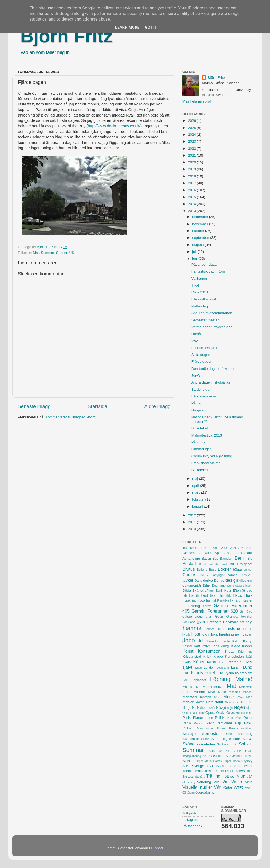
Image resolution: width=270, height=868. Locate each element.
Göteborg (214, 622)
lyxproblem (244, 673)
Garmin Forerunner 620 (214, 611)
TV (237, 776)
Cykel (188, 580)
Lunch (236, 668)
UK (72, 253)
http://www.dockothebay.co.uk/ (114, 126)
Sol (242, 744)
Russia (233, 728)
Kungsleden (234, 656)
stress (248, 756)
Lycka (229, 673)
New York (232, 702)
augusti (198, 245)
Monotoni (190, 697)
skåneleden (206, 744)
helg (249, 622)
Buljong (202, 570)
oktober (199, 231)
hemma (192, 628)
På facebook (192, 826)
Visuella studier (197, 787)
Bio (250, 559)
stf (205, 756)
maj (196, 479)
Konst (188, 651)
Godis (219, 617)
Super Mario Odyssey (238, 761)
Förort (207, 606)
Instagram (190, 820)
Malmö (244, 679)
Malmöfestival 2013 (207, 435)
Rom (199, 728)
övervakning (205, 792)
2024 (192, 135)
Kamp (248, 641)
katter (206, 646)
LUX (220, 673)
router (210, 728)
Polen (209, 718)
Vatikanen (199, 278)
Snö (234, 744)
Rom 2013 (200, 292)
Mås (240, 697)
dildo (243, 581)
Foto (201, 600)
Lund (248, 667)
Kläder (247, 646)
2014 (192, 204)
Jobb (189, 640)
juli (195, 252)
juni (196, 258)
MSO (217, 697)
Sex (229, 734)
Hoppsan (199, 410)
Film (221, 595)
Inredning (226, 634)
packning (247, 713)
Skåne (189, 744)
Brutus (189, 569)
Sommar (47, 253)
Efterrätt (239, 591)
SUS (186, 766)
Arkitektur (245, 553)
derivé (208, 581)
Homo (248, 629)
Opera (210, 713)
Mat (36, 253)
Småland (223, 744)
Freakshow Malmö (206, 463)
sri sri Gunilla (230, 751)
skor (237, 739)
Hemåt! (197, 334)
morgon (206, 697)
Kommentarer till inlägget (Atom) (71, 417)
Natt (209, 702)
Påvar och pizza (204, 265)
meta (186, 692)
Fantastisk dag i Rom (208, 271)
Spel (212, 751)
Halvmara (231, 622)
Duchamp (219, 586)
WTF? (239, 787)
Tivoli (196, 285)
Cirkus (204, 575)
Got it (151, 27)
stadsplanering (192, 756)
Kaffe (226, 641)
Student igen (201, 389)
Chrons (189, 575)
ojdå (249, 708)
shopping (245, 734)
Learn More (127, 27)
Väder (227, 787)
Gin (242, 612)
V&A (195, 341)
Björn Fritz (66, 36)
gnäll (209, 617)
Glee (249, 612)
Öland (191, 793)
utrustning (189, 782)
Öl (184, 792)
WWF (249, 788)
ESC (249, 591)
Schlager (189, 734)
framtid (211, 600)
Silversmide (191, 739)
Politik (220, 718)
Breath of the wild (213, 564)
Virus (249, 782)
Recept (198, 723)
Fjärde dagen (202, 362)
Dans (198, 581)
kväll (249, 657)
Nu (194, 708)
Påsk (238, 718)
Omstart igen (202, 449)
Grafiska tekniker (239, 617)
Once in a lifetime (194, 713)
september (201, 238)
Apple (229, 553)
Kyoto (187, 662)
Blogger (157, 848)
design (232, 580)
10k (185, 548)
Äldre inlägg (157, 406)
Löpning (220, 679)
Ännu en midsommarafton (212, 313)
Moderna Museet (241, 692)
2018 (192, 176)
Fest (204, 595)
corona (232, 575)
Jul (201, 641)
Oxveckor (233, 713)
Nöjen (239, 707)
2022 (192, 149)
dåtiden (248, 586)
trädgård (200, 777)
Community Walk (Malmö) (212, 456)
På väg (197, 403)
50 (200, 553)
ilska (214, 634)
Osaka (221, 713)
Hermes (209, 629)
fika (213, 595)
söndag (234, 766)
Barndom (227, 559)
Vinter (237, 782)
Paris (187, 718)
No (250, 702)
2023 (192, 141)
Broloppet (245, 564)
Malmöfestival (213, 687)
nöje (230, 708)
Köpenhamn (205, 662)
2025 (192, 128)
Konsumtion (209, 651)
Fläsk (248, 595)
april (196, 486)
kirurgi (225, 646)
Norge (187, 708)
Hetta (220, 629)
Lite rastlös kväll (204, 299)
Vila (217, 782)
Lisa (222, 662)
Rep (238, 723)
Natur (219, 702)
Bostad (189, 564)
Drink (207, 586)
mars (197, 493)
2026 (192, 121)
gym (201, 622)
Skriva (248, 739)
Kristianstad (192, 656)
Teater (248, 766)
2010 (192, 529)
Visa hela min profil (197, 101)
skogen (226, 739)
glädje (187, 616)
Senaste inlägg (34, 406)
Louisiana (223, 668)
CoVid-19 (246, 575)
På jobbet (199, 442)
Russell (221, 728)
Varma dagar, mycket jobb (212, 327)
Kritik (207, 656)
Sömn (221, 766)
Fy (232, 600)
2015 (192, 197)
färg (237, 600)
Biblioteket (200, 428)
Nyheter (203, 708)
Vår (217, 787)
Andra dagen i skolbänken (212, 382)
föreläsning (191, 606)
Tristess (188, 777)
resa (248, 723)
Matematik (246, 687)
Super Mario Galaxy (209, 761)
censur (248, 570)
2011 (192, 522)
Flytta (237, 595)
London (209, 668)
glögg (199, 617)
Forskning (189, 600)
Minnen (199, 692)
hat (242, 622)
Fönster (247, 600)
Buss (213, 570)
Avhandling (191, 558)
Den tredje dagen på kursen (213, 369)
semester (211, 733)
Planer (198, 718)
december (201, 217)
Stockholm (216, 756)
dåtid (238, 586)
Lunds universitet (199, 673)
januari (198, 506)
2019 (192, 169)
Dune (230, 586)
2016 (192, 190)
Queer (248, 718)
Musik (229, 697)
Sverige (198, 766)
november (201, 224)
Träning (213, 776)
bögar (238, 569)
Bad (215, 559)
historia (233, 628)
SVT (210, 766)
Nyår (212, 708)
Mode (222, 692)
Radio (187, 723)
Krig (241, 652)
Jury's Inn (199, 375)
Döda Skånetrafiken (198, 591)
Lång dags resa (204, 396)
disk (250, 581)
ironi (238, 634)
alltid (208, 553)
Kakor (237, 641)
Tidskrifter (226, 771)
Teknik (187, 771)
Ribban (187, 728)
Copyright (218, 575)
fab (185, 595)
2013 (192, 211)
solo (250, 744)
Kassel (187, 646)
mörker (188, 702)
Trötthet (228, 776)
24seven (189, 553)
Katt (197, 646)
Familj (194, 595)
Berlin (240, 558)
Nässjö (221, 708)
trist (250, 771)
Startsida (97, 406)
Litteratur (234, 662)
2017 (192, 183)
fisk (229, 595)
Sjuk (215, 739)
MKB (211, 692)
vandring (204, 782)
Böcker (224, 569)
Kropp (218, 656)
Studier (62, 253)
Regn (210, 723)
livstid (198, 668)
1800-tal (196, 548)
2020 (192, 162)
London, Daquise (205, 348)
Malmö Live (191, 687)
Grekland (189, 622)
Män (249, 697)
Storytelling (234, 756)
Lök (185, 680)
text (208, 771)
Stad (249, 751)
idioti (205, 634)
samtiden (247, 728)
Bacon (206, 559)
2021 (192, 155)
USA (249, 777)
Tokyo (240, 771)
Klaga (236, 646)
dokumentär (192, 586)
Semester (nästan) (206, 320)
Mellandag (200, 306)
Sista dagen (201, 355)
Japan (247, 634)
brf (232, 564)
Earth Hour (223, 591)
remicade (225, 723)
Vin (225, 782)
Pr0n (230, 718)
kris (250, 652)
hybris (186, 634)
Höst (196, 634)
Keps (215, 646)
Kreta (229, 651)
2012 (192, 515)
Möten (200, 702)
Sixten (205, 739)
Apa (218, 553)
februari (199, 499)
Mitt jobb (189, 813)
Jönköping (213, 641)
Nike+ (243, 702)
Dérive (219, 581)
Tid (215, 771)
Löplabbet (199, 680)
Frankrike (223, 600)
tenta (199, 771)
